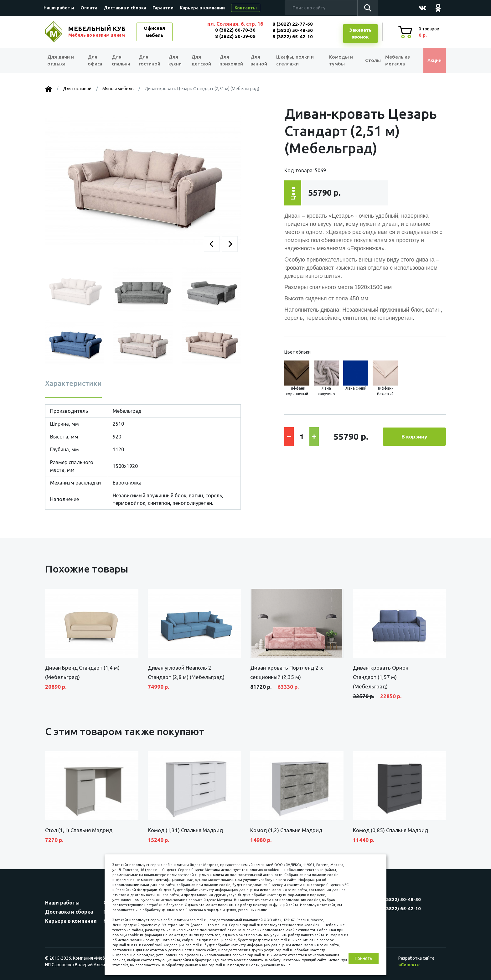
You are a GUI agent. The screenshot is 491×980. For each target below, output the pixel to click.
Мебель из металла (395, 60)
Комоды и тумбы (336, 60)
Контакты (246, 8)
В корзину (414, 436)
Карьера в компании (202, 8)
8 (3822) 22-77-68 (293, 24)
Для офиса (95, 60)
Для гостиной (149, 60)
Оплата (89, 8)
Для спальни (121, 60)
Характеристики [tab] (73, 383)
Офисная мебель (154, 32)
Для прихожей (230, 60)
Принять (364, 958)
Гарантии (163, 8)
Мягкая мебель (118, 89)
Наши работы (59, 8)
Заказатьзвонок (360, 34)
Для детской (200, 60)
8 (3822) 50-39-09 (235, 36)
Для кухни (174, 60)
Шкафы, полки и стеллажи (293, 60)
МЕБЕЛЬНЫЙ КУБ (97, 32)
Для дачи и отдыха (62, 60)
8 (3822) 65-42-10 (293, 36)
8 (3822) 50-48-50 (293, 30)
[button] (212, 244)
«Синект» (409, 965)
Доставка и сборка (125, 8)
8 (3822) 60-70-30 (235, 30)
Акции (432, 60)
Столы (367, 60)
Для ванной (257, 60)
